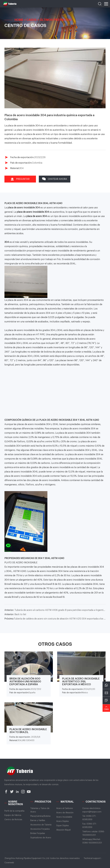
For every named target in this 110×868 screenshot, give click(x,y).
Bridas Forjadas (38, 833)
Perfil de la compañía (14, 811)
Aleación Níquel (63, 830)
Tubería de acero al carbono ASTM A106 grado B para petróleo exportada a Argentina (55, 610)
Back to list (15, 614)
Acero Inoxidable (64, 817)
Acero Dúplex (63, 821)
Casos (32, 20)
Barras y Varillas (38, 820)
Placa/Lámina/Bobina (40, 816)
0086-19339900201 (92, 843)
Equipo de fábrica (13, 815)
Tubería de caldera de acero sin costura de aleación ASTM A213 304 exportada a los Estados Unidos (55, 619)
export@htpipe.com (92, 812)
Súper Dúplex (63, 826)
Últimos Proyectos (56, 20)
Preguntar (20, 179)
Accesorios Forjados (40, 829)
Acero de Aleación (65, 813)
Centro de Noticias (13, 820)
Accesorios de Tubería (41, 825)
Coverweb (9, 863)
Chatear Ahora (55, 179)
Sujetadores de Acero (41, 838)
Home (19, 20)
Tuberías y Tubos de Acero (40, 810)
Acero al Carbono (65, 808)
